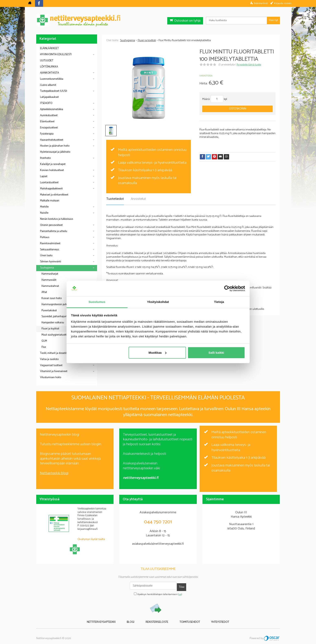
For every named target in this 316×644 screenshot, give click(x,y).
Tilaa (182, 586)
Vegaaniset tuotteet (51, 365)
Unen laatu (46, 256)
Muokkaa (157, 353)
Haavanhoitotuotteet (52, 140)
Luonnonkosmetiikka (52, 79)
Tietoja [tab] (219, 302)
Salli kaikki (216, 353)
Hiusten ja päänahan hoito (55, 146)
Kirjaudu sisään (283, 3)
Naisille (44, 213)
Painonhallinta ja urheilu (54, 231)
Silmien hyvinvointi (51, 262)
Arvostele (249, 65)
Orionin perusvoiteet (51, 225)
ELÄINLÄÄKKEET (49, 48)
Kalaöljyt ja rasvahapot (53, 164)
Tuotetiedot (115, 199)
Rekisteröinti (261, 3)
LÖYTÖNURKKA (49, 67)
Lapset (44, 176)
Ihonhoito (45, 158)
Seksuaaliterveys (50, 250)
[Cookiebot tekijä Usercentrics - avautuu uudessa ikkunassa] (227, 288)
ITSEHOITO (46, 103)
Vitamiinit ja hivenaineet (54, 371)
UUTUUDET (47, 61)
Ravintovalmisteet (50, 244)
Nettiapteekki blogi (54, 473)
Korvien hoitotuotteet (52, 170)
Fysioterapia (47, 134)
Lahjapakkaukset (49, 97)
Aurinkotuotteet (49, 115)
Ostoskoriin (238, 109)
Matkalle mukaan (50, 201)
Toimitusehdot (184, 618)
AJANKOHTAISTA (50, 73)
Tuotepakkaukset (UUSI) (54, 91)
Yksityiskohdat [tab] (158, 302)
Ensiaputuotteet (49, 128)
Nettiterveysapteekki (112, 618)
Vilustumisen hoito (51, 377)
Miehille (44, 207)
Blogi (136, 618)
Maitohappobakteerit (51, 189)
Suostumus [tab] (97, 302)
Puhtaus (45, 237)
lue (180, 592)
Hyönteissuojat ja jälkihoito (55, 152)
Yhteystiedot (209, 618)
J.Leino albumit (48, 85)
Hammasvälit (49, 280)
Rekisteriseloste (157, 618)
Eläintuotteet (47, 122)
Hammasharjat (50, 274)
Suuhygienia (47, 268)
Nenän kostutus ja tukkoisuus (57, 219)
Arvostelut (138, 199)
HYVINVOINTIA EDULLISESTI (56, 55)
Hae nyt (273, 20)
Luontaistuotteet (49, 183)
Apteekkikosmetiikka (52, 109)
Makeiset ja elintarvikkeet (54, 195)
